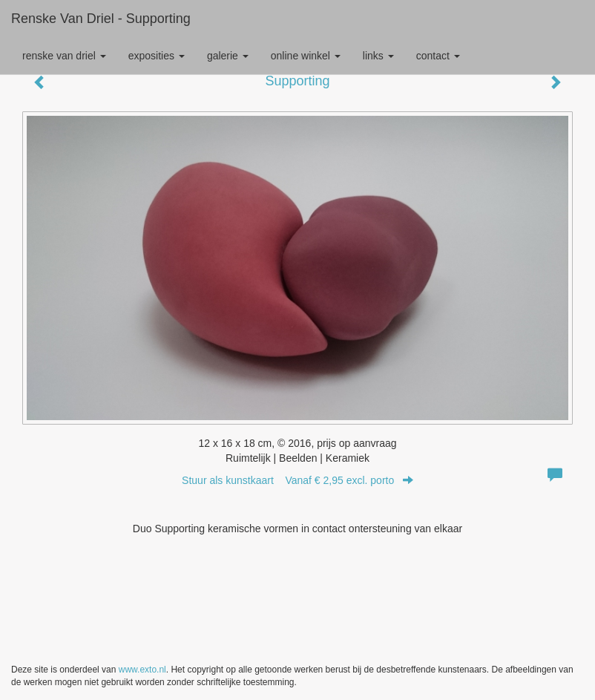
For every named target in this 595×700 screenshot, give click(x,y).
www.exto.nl (142, 670)
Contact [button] (438, 56)
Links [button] (378, 56)
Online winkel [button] (306, 56)
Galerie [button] (228, 56)
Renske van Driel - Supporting (101, 19)
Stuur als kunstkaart (297, 480)
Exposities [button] (157, 56)
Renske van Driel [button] (64, 56)
